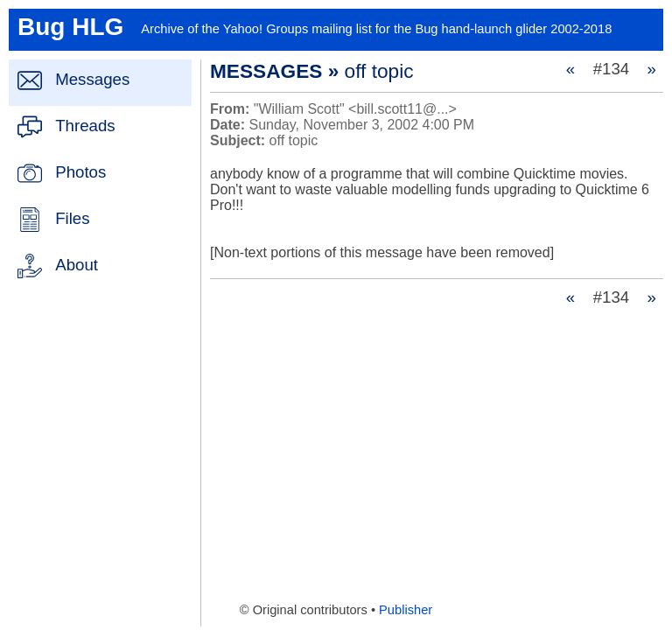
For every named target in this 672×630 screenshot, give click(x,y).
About (77, 265)
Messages (92, 79)
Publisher (406, 610)
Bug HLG (70, 27)
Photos (80, 172)
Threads (85, 126)
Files (72, 218)
